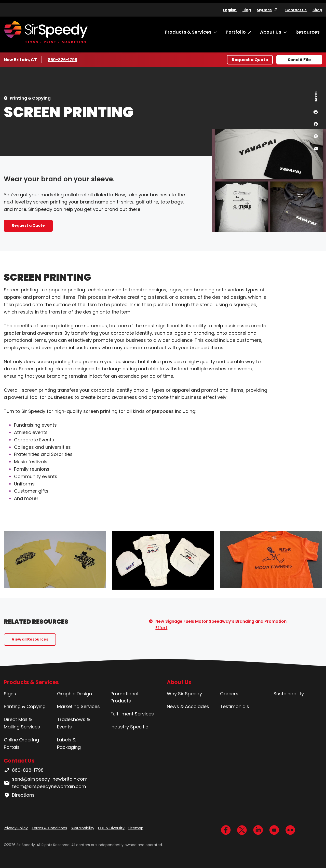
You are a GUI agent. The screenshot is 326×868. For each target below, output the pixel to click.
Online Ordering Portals (21, 743)
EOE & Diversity (111, 828)
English (230, 10)
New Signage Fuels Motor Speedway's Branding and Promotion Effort (221, 625)
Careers (229, 694)
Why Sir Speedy (184, 694)
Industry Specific (129, 727)
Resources (308, 32)
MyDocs (264, 10)
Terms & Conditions (49, 828)
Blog (247, 10)
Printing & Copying (30, 98)
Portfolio (236, 32)
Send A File (299, 60)
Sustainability (289, 694)
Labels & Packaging (69, 743)
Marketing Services (78, 706)
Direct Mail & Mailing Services (22, 723)
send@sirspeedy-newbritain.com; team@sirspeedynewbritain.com (46, 783)
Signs (10, 694)
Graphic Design (74, 694)
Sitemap (136, 828)
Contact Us (296, 10)
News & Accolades (188, 706)
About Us (271, 32)
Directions (19, 795)
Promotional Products (124, 697)
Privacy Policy (16, 828)
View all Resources (30, 639)
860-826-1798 (63, 60)
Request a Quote (250, 60)
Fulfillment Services (132, 714)
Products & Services (188, 32)
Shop (317, 10)
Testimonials (235, 706)
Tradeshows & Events (73, 723)
